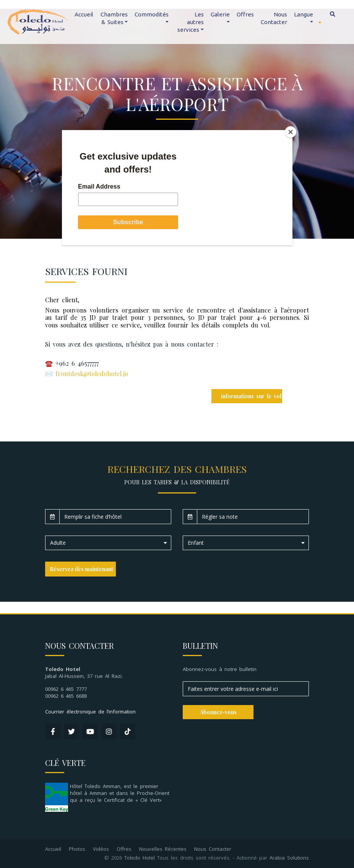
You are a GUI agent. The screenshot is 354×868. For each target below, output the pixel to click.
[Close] (291, 132)
